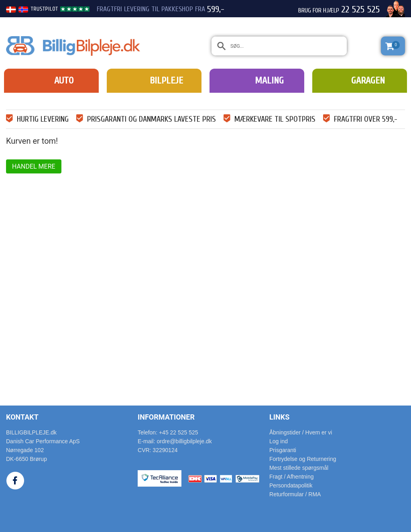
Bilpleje (166, 81)
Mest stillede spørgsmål (299, 468)
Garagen (368, 81)
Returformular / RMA (295, 494)
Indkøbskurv (43, 99)
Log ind (279, 441)
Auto (64, 81)
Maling (269, 81)
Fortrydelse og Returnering (303, 459)
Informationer (166, 417)
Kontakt (22, 417)
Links (279, 417)
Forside (17, 99)
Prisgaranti (283, 450)
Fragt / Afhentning (292, 477)
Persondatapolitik (291, 485)
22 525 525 (360, 10)
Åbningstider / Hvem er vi (301, 432)
